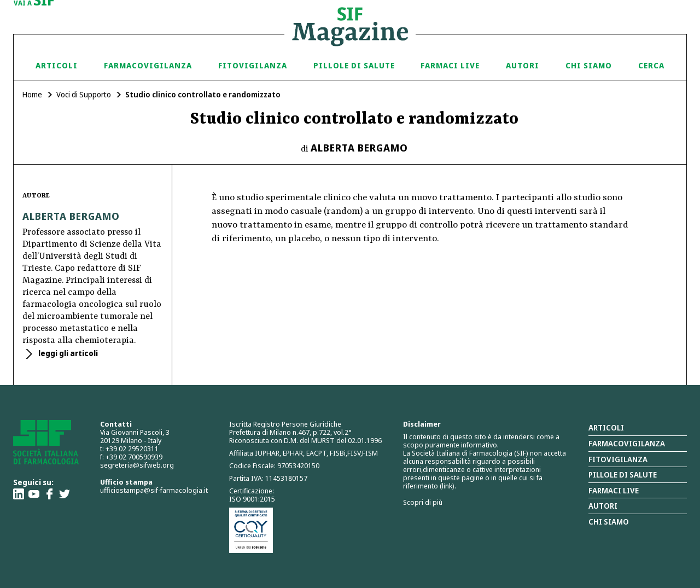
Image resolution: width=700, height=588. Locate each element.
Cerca (651, 65)
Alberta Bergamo (359, 148)
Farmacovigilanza (148, 65)
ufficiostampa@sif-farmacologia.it (154, 490)
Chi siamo (589, 65)
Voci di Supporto (84, 94)
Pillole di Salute (354, 65)
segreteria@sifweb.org (137, 465)
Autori (523, 65)
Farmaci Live (450, 65)
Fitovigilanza (253, 65)
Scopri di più (423, 502)
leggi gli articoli (67, 353)
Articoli (57, 65)
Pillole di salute (623, 475)
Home (32, 94)
